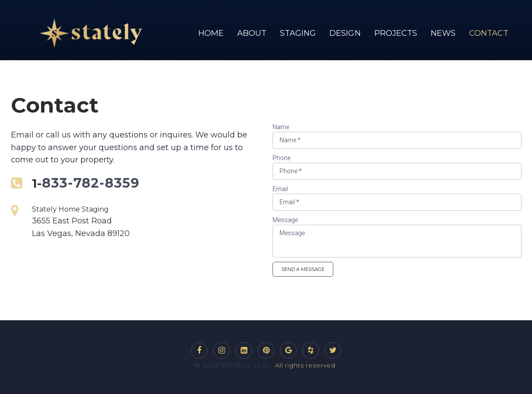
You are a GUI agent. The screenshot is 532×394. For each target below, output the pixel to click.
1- (38, 183)
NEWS (443, 33)
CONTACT (489, 33)
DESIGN (345, 33)
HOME (211, 33)
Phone (282, 158)
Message (285, 220)
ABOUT (252, 33)
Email (280, 189)
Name (281, 127)
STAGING (298, 33)
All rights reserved (305, 365)
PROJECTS (396, 33)
